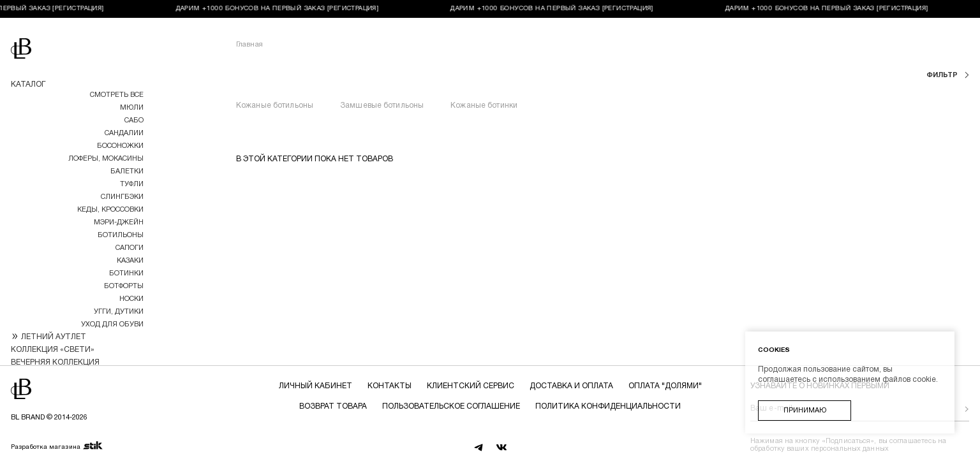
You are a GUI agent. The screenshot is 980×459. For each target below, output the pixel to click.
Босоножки (120, 146)
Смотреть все (117, 95)
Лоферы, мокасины (106, 159)
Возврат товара (333, 406)
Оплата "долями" (665, 386)
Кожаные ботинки (484, 106)
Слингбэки (122, 197)
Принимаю (805, 411)
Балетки (127, 171)
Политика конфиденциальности (608, 406)
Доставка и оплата (571, 386)
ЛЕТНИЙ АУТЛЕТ (54, 337)
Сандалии (124, 133)
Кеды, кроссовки (110, 210)
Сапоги (130, 248)
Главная (249, 45)
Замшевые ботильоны (382, 106)
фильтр (943, 75)
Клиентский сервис (471, 386)
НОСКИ (131, 299)
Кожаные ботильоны (275, 106)
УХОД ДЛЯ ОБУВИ (112, 324)
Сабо (134, 120)
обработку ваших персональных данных (820, 449)
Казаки (130, 261)
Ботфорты (124, 286)
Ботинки (126, 273)
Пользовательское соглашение (451, 406)
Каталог (28, 84)
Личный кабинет (316, 386)
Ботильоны (121, 235)
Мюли (132, 108)
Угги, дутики (119, 312)
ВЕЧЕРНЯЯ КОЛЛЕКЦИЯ (55, 362)
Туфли (132, 184)
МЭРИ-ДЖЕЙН (119, 222)
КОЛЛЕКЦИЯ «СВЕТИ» (53, 350)
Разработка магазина (57, 446)
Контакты (390, 386)
